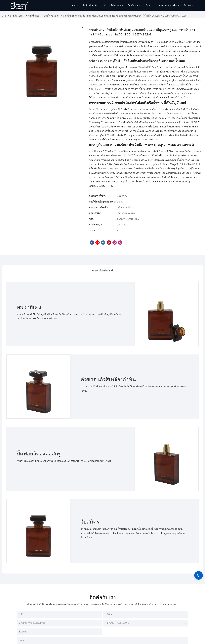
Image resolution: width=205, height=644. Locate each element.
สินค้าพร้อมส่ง (17, 16)
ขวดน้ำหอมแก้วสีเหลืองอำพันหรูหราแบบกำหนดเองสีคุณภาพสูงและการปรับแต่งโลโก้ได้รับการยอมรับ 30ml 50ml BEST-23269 (125, 16)
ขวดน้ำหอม (34, 16)
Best (4, 16)
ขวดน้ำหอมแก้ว (51, 16)
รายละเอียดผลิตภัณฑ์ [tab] (102, 271)
